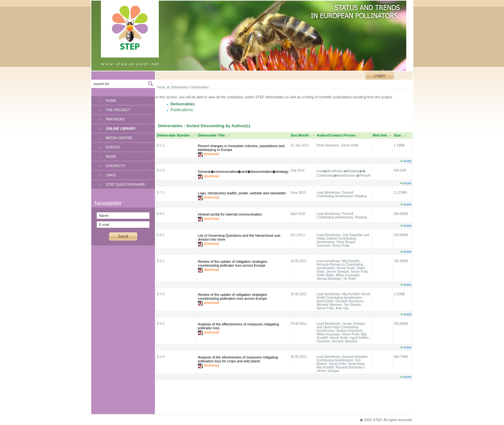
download (211, 154)
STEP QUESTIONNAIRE (126, 184)
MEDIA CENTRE (119, 138)
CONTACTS (115, 166)
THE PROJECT (118, 110)
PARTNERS (115, 119)
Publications (182, 110)
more (406, 161)
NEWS (111, 156)
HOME (111, 101)
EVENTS (113, 147)
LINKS (111, 175)
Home (161, 87)
